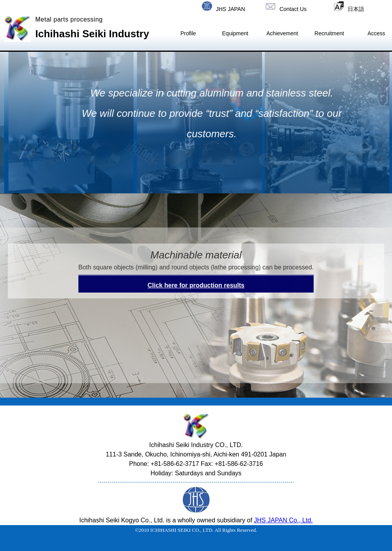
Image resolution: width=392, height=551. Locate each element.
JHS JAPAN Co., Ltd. (283, 520)
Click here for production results (196, 285)
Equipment (235, 33)
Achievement (282, 33)
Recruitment (329, 33)
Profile (188, 33)
